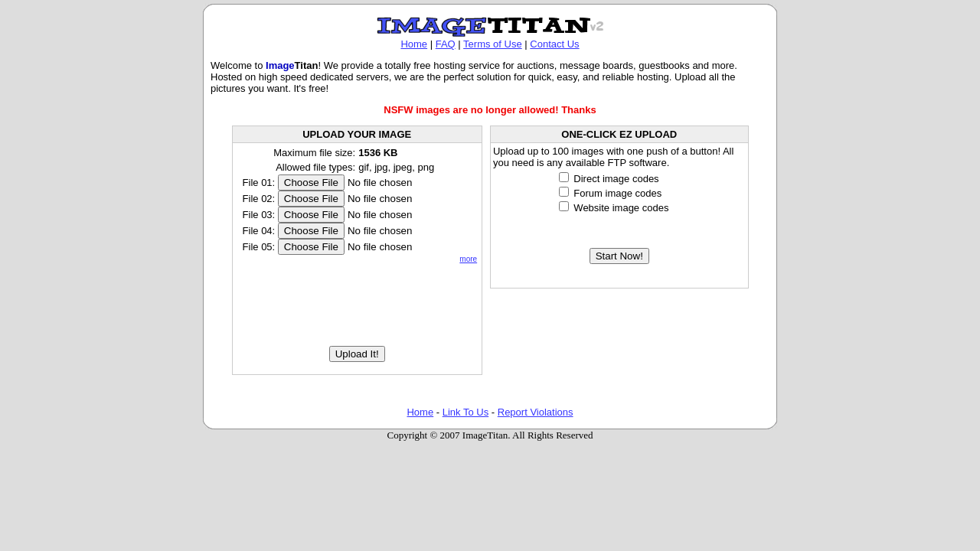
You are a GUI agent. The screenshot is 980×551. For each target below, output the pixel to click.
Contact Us (554, 44)
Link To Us (465, 412)
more (468, 259)
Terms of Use (493, 44)
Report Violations (536, 412)
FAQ (446, 44)
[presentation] (357, 305)
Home (414, 44)
